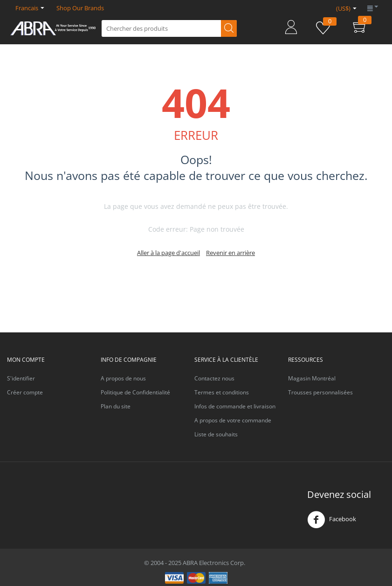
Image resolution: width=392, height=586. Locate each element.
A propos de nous (123, 378)
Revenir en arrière (230, 253)
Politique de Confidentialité (135, 392)
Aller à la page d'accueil (168, 253)
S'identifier (21, 378)
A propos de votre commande (233, 420)
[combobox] (169, 28)
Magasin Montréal (312, 378)
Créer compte (25, 392)
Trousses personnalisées (320, 392)
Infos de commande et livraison (235, 406)
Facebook (332, 520)
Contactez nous (214, 378)
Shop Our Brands (80, 8)
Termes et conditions (222, 392)
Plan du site (116, 406)
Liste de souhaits (216, 434)
